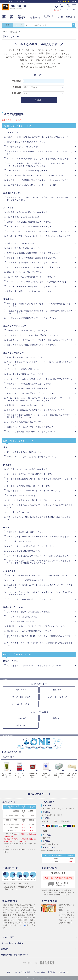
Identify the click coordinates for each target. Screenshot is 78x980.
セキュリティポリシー (65, 972)
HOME (8, 972)
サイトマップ (17, 972)
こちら (24, 925)
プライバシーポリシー (40, 972)
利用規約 (53, 972)
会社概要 (27, 972)
